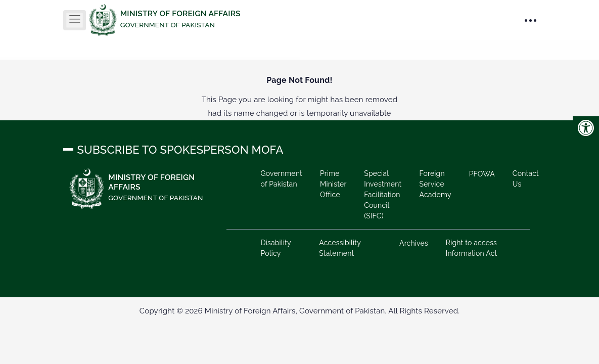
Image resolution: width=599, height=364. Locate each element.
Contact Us (526, 179)
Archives (414, 243)
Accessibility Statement (340, 248)
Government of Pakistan (281, 179)
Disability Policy (275, 248)
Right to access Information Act (472, 248)
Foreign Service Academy (435, 184)
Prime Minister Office (333, 184)
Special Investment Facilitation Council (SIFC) (383, 195)
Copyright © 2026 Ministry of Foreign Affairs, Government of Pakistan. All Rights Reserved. (299, 311)
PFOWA (482, 174)
